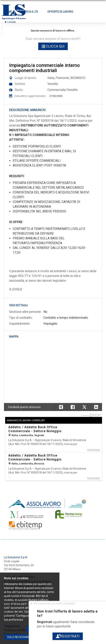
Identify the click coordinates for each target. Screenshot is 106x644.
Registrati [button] (67, 636)
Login (10, 23)
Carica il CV (30, 12)
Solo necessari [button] (18, 637)
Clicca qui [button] (53, 46)
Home (8, 12)
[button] (96, 407)
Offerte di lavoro (60, 12)
